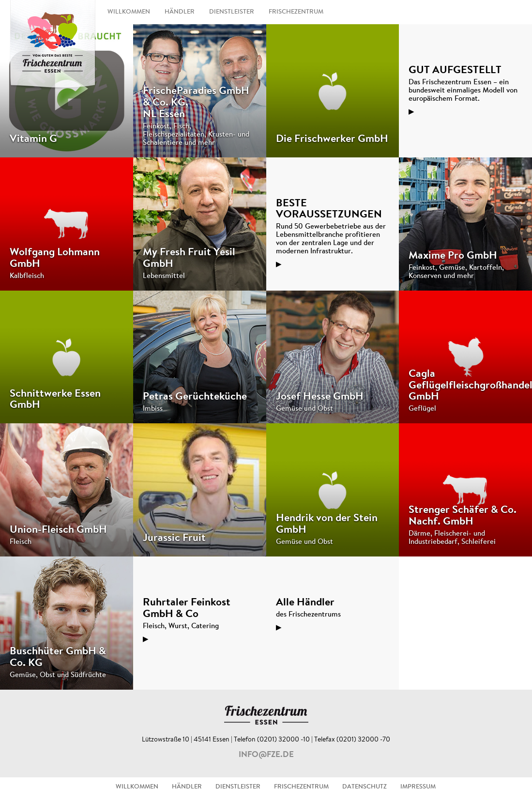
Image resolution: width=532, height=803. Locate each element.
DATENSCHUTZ (365, 787)
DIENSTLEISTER (232, 12)
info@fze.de (266, 755)
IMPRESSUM (418, 787)
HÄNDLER (180, 12)
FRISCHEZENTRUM (296, 12)
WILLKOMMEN (129, 12)
